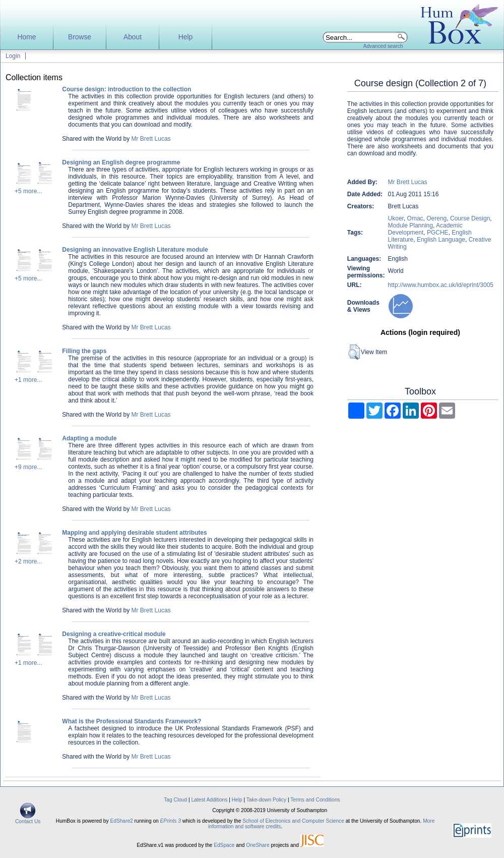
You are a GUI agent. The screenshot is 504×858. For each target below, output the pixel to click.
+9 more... (28, 467)
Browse (80, 37)
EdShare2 (121, 821)
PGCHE (438, 233)
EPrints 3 (171, 821)
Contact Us (28, 819)
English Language (441, 240)
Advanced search (383, 46)
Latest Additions (209, 800)
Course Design (470, 218)
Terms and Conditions (315, 800)
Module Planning (411, 225)
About (133, 37)
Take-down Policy (266, 800)
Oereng (436, 218)
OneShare (258, 845)
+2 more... (28, 561)
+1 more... (28, 380)
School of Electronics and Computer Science (293, 821)
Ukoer (396, 218)
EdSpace (224, 845)
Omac (415, 218)
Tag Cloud (175, 800)
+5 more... (28, 191)
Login (13, 56)
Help (185, 37)
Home (27, 37)
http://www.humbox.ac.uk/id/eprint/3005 (441, 285)
